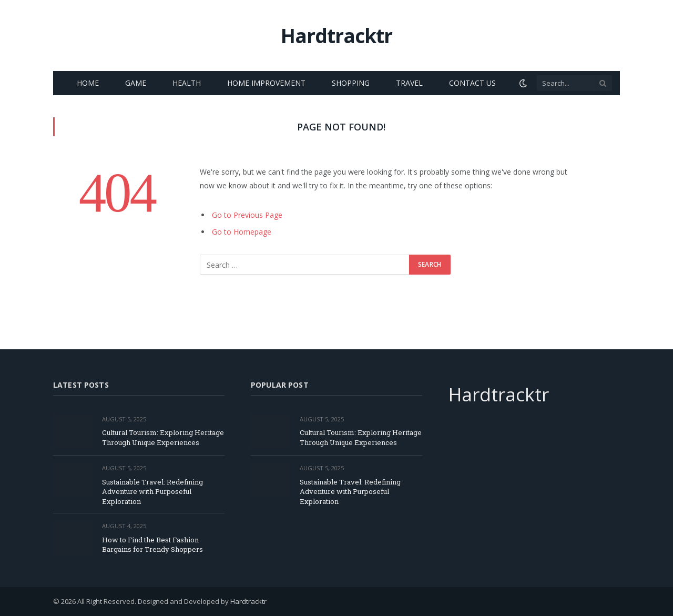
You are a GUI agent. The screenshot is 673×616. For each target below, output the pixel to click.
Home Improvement (266, 83)
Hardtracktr (248, 601)
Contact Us (472, 83)
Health (187, 83)
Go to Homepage (242, 232)
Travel (409, 83)
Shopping (351, 83)
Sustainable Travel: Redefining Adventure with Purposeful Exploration (152, 492)
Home (88, 83)
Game (136, 83)
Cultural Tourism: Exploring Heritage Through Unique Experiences (163, 437)
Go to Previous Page (247, 215)
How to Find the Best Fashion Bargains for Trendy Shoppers (152, 545)
